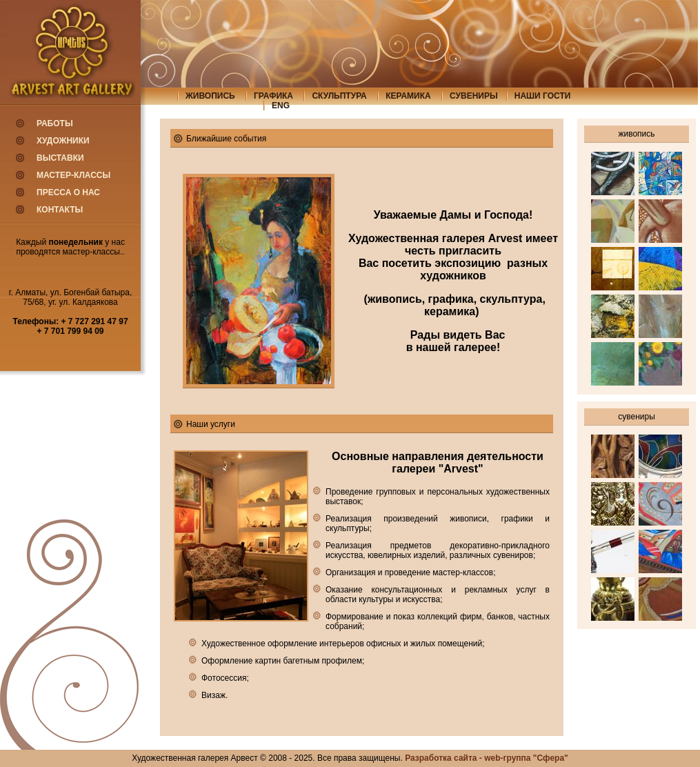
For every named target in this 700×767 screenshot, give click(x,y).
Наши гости (543, 96)
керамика (408, 96)
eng (281, 106)
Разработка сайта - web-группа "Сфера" (487, 758)
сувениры (474, 96)
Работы (55, 123)
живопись (210, 96)
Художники (63, 141)
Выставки (60, 158)
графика (273, 96)
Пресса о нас (68, 192)
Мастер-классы (73, 175)
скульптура (339, 96)
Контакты (60, 210)
